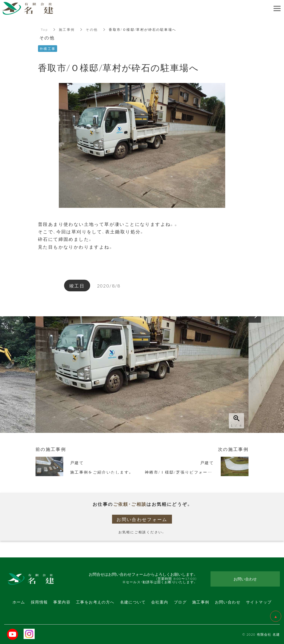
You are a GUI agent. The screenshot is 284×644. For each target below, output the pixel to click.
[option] (142, 375)
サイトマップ (259, 602)
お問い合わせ (228, 602)
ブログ (180, 602)
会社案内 (160, 602)
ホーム (19, 602)
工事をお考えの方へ (95, 602)
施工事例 (67, 29)
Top (44, 29)
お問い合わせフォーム (142, 519)
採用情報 (39, 602)
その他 (92, 29)
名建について (133, 602)
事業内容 (62, 602)
